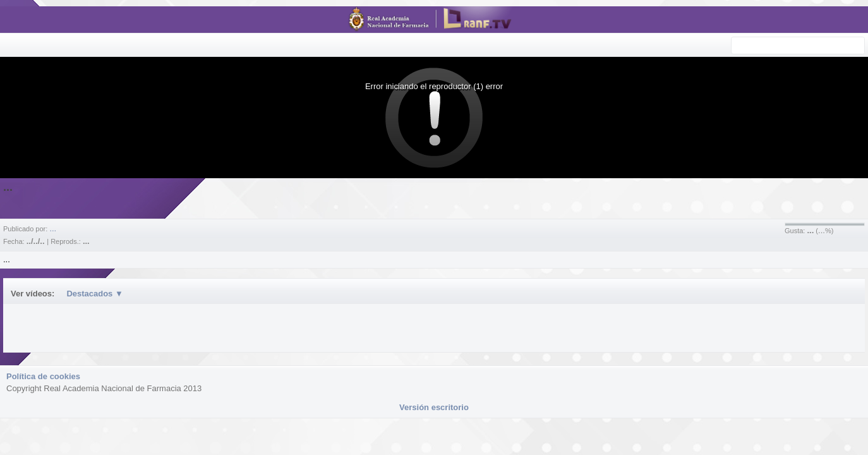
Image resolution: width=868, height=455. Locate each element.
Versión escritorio (434, 407)
